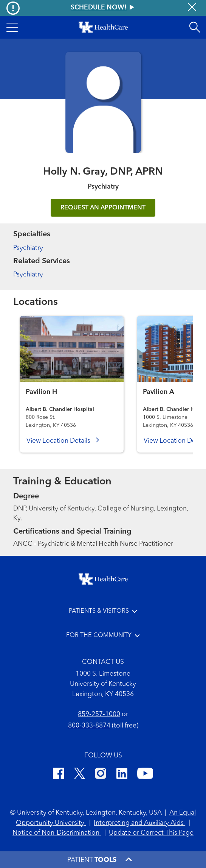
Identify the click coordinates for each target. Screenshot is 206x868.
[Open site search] (195, 27)
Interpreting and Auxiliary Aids (139, 823)
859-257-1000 (99, 714)
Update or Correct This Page (151, 833)
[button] (12, 27)
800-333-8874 (89, 726)
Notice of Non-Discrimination (57, 833)
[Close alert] (192, 8)
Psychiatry (28, 248)
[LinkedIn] (122, 775)
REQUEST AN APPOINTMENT (103, 208)
